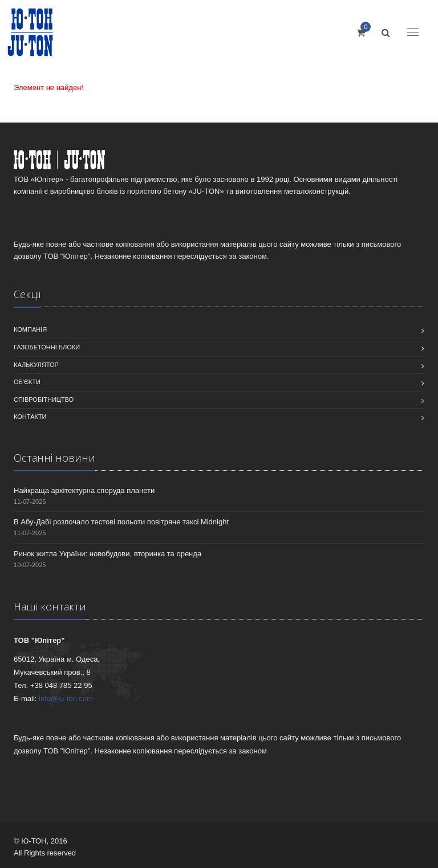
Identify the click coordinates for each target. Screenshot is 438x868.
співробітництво (44, 400)
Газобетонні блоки (47, 347)
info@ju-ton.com (66, 698)
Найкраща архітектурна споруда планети (84, 490)
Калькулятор (36, 365)
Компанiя (30, 329)
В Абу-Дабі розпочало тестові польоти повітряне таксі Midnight (121, 522)
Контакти (30, 417)
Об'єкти (27, 382)
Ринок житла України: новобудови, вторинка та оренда (108, 554)
